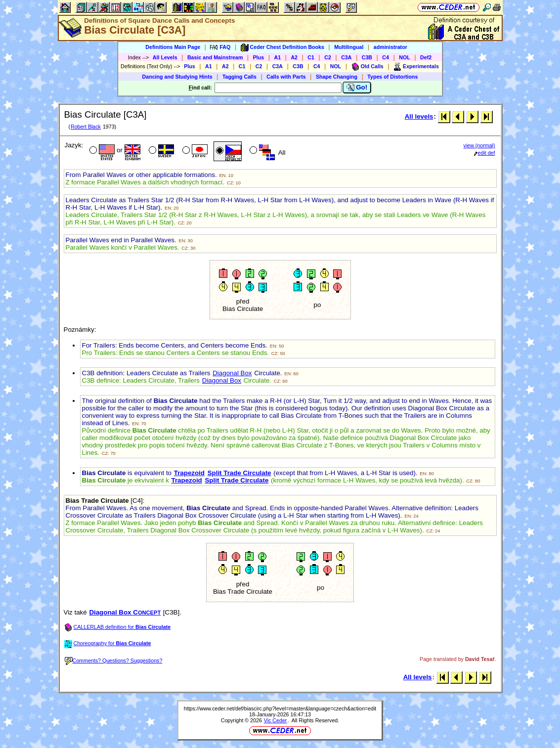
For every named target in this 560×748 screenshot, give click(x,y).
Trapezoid (189, 473)
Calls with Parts (286, 77)
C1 (311, 57)
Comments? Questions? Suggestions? (114, 660)
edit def (485, 153)
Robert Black (86, 127)
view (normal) (479, 145)
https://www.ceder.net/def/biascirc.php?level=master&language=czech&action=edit (280, 708)
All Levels (165, 57)
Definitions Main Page (173, 47)
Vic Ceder (276, 720)
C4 (386, 57)
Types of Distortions (392, 77)
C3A (346, 57)
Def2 (426, 57)
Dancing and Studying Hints (177, 77)
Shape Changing (337, 77)
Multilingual (349, 47)
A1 (278, 57)
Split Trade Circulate (239, 473)
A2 (294, 57)
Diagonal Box (232, 373)
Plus (259, 57)
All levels (419, 116)
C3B (367, 57)
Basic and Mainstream (215, 57)
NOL (405, 57)
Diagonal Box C (125, 612)
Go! (357, 88)
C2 (328, 57)
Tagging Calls (239, 77)
